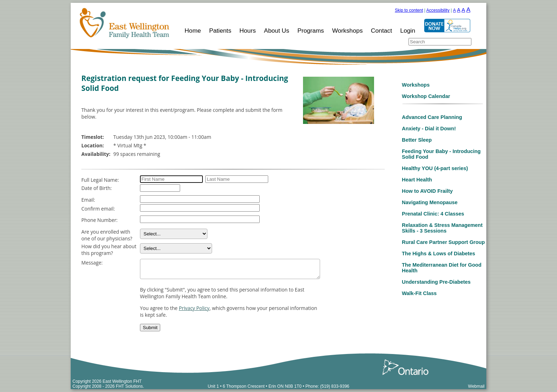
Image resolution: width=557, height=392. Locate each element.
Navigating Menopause (430, 202)
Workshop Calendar (426, 96)
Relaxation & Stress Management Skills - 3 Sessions (442, 228)
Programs (311, 31)
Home (193, 31)
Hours (248, 31)
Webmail (476, 386)
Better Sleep (417, 140)
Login (408, 31)
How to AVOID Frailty (427, 191)
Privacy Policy (194, 308)
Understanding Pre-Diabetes (436, 282)
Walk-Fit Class (419, 293)
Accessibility (438, 10)
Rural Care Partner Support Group (443, 242)
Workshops (347, 31)
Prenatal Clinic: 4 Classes (433, 214)
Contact (382, 31)
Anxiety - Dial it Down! (429, 129)
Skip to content (409, 10)
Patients (220, 31)
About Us (277, 31)
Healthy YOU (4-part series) (435, 168)
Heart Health (417, 180)
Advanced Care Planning (432, 117)
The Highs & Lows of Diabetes (438, 254)
